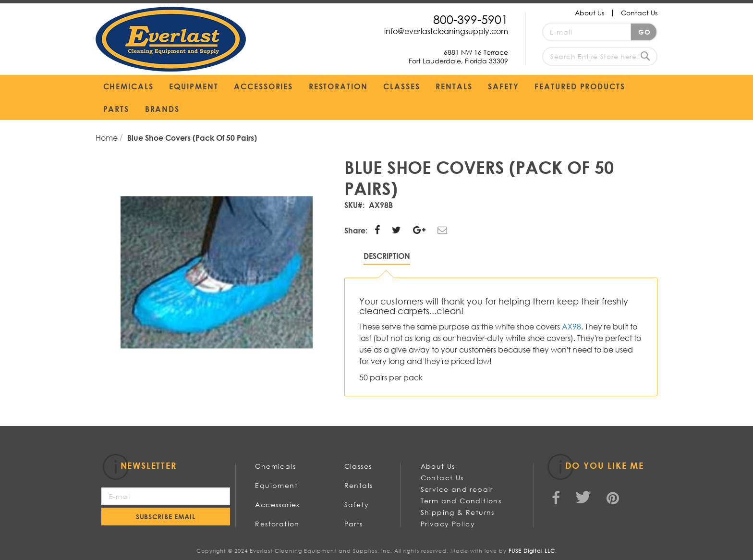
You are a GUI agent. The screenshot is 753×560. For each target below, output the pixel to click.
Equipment (276, 485)
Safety (357, 505)
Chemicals (275, 466)
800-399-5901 (471, 19)
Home (108, 138)
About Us (589, 13)
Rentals (359, 485)
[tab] (387, 258)
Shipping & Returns (458, 512)
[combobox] (600, 56)
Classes (358, 466)
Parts (354, 524)
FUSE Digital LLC (532, 551)
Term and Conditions (461, 501)
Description (387, 256)
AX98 (571, 326)
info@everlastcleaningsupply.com (446, 31)
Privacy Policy (448, 524)
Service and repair (457, 489)
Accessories (277, 505)
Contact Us (639, 13)
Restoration (277, 524)
